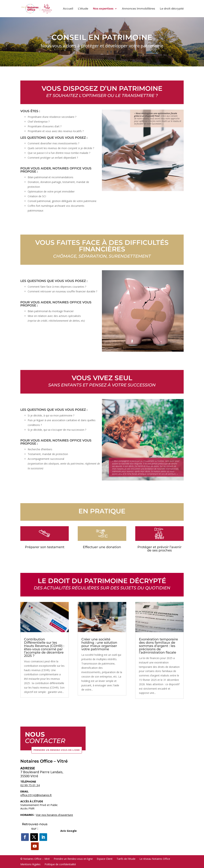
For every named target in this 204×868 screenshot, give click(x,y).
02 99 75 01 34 (30, 785)
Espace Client (105, 859)
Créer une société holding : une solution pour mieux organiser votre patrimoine (99, 644)
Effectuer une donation (102, 547)
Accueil (68, 9)
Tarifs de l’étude (126, 859)
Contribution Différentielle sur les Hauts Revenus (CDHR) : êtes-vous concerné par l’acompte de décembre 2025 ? (44, 648)
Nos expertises (103, 9)
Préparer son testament (45, 547)
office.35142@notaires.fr (36, 795)
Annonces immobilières (138, 9)
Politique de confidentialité (60, 864)
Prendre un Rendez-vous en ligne (57, 750)
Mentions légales (30, 864)
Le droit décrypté (172, 9)
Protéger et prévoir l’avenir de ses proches (159, 549)
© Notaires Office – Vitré (35, 859)
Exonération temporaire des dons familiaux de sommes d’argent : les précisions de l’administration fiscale (158, 646)
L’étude (83, 9)
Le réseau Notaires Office (155, 859)
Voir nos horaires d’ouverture (54, 815)
